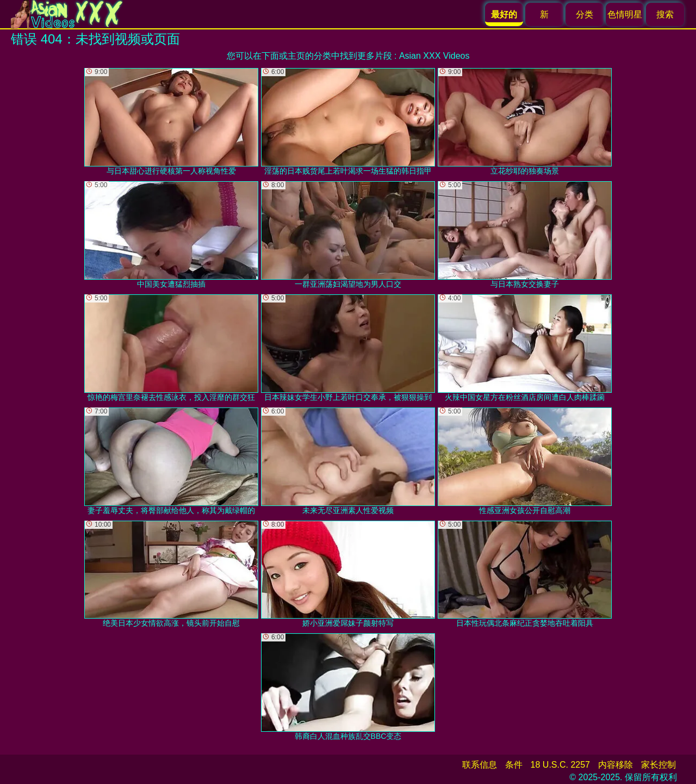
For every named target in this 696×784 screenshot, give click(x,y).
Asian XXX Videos (434, 56)
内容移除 (616, 765)
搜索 (665, 14)
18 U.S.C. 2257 (560, 765)
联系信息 (480, 765)
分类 (585, 14)
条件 (514, 765)
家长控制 (658, 765)
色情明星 (625, 14)
